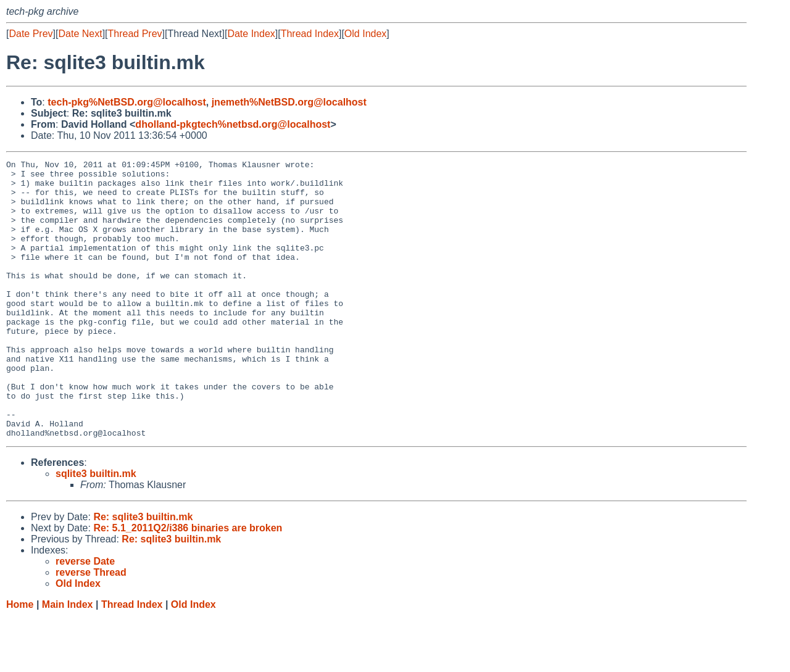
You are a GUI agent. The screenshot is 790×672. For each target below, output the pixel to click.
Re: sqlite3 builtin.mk (143, 572)
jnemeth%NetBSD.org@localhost (289, 102)
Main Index (68, 660)
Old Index (365, 34)
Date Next (80, 34)
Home (20, 660)
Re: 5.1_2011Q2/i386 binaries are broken (188, 583)
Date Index (251, 34)
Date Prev (31, 34)
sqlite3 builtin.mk (96, 529)
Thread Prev (135, 34)
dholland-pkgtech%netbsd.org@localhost (233, 124)
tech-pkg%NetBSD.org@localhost (127, 102)
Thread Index (310, 34)
